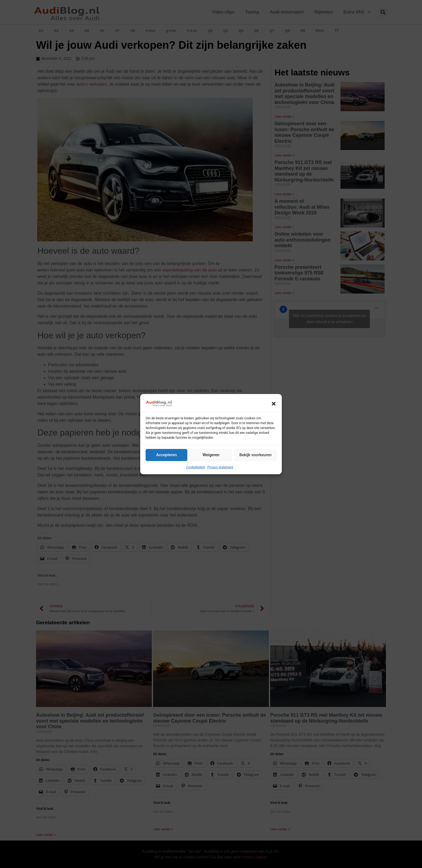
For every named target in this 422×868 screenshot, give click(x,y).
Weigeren (211, 455)
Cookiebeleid (195, 467)
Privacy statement (220, 467)
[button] (274, 404)
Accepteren (166, 455)
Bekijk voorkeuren (255, 455)
